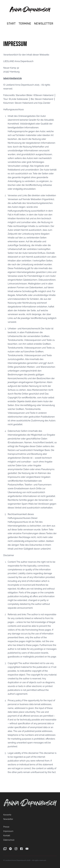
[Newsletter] (5, 849)
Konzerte (7, 815)
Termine (25, 24)
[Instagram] (16, 849)
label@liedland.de (13, 78)
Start (11, 24)
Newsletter (44, 24)
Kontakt (7, 836)
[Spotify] (10, 849)
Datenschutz (9, 840)
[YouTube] (27, 849)
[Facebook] (21, 849)
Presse (6, 827)
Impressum (8, 831)
